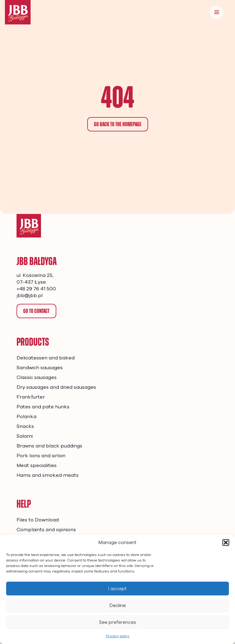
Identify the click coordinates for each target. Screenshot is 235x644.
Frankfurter (31, 397)
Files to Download (38, 520)
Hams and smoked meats (48, 475)
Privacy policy (118, 636)
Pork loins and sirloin (41, 456)
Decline (118, 605)
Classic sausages (37, 377)
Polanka (26, 417)
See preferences (118, 622)
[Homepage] (29, 226)
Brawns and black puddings (49, 446)
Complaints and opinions (46, 530)
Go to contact (36, 311)
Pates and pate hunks (43, 407)
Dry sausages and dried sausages (56, 387)
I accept (117, 589)
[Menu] (217, 12)
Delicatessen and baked (46, 358)
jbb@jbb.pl (30, 296)
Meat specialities (37, 466)
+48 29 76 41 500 (36, 289)
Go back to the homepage (118, 124)
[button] (226, 543)
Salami (25, 436)
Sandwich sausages (40, 368)
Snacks (25, 426)
